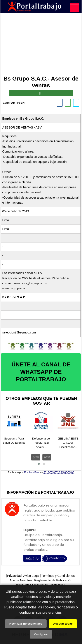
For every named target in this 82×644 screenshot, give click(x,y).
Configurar (41, 634)
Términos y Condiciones (58, 576)
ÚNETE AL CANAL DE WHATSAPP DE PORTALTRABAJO (41, 372)
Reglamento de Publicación (53, 580)
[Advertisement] (41, 45)
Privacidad (14, 576)
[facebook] (60, 103)
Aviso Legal (31, 576)
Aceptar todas (63, 624)
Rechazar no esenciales (26, 624)
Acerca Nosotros (21, 580)
